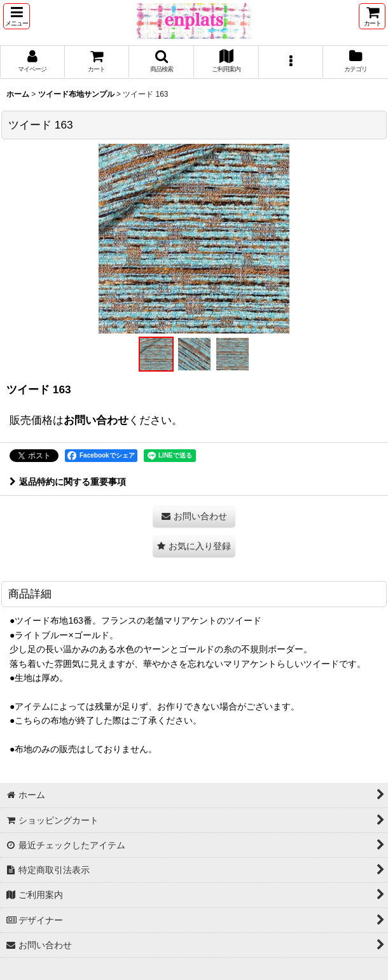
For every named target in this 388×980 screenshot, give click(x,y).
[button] (17, 16)
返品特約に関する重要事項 (68, 482)
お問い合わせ (96, 420)
